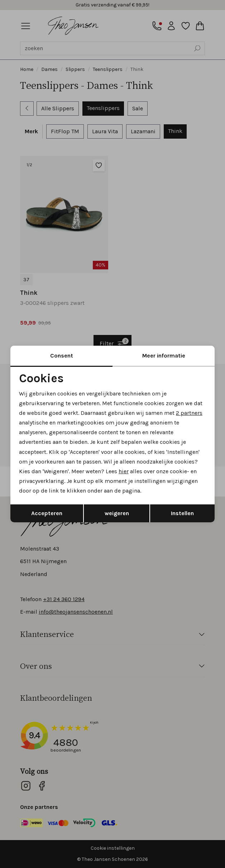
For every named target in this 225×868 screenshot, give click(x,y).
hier (124, 471)
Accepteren (47, 513)
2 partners (189, 413)
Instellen (182, 513)
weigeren (117, 513)
